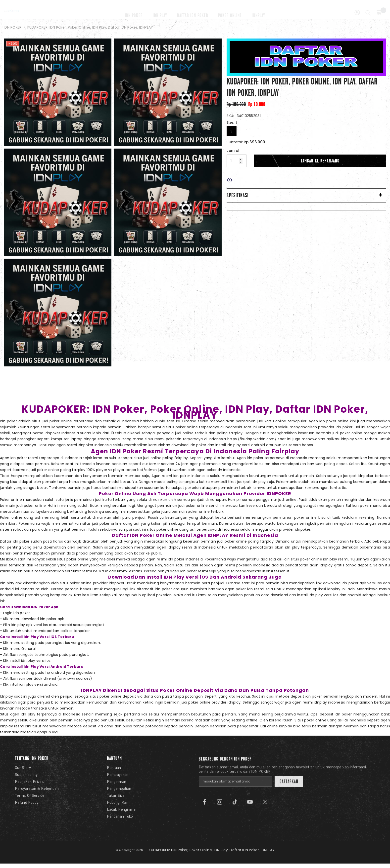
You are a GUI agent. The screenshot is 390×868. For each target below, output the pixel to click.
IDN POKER (13, 27)
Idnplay (6, 696)
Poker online (11, 500)
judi (263, 726)
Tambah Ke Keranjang (320, 161)
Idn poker (8, 421)
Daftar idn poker (15, 541)
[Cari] (368, 9)
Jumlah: (234, 151)
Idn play (7, 583)
